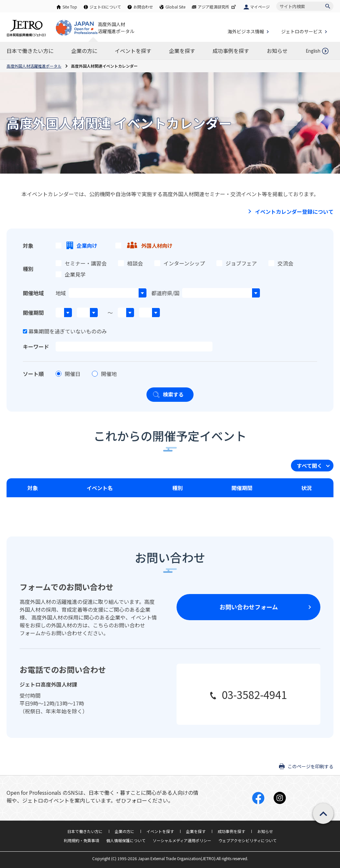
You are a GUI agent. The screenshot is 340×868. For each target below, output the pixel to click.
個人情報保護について (126, 840)
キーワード (36, 347)
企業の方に (125, 831)
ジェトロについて (105, 7)
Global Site (175, 7)
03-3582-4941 (254, 694)
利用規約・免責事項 (81, 840)
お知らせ (265, 831)
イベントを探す (160, 831)
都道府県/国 (165, 293)
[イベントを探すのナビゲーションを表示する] (133, 51)
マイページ (260, 7)
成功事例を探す (231, 831)
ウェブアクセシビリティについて (247, 840)
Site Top (70, 7)
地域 (61, 293)
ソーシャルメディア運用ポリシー (182, 840)
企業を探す (196, 831)
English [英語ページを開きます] (313, 51)
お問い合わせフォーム (249, 607)
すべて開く (310, 466)
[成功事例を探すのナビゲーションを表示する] (231, 51)
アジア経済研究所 (217, 7)
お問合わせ (143, 7)
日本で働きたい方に (85, 831)
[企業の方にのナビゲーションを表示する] (84, 51)
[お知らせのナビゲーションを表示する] (277, 51)
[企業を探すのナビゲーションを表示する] (182, 51)
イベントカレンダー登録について (294, 212)
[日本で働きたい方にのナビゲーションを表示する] (30, 51)
